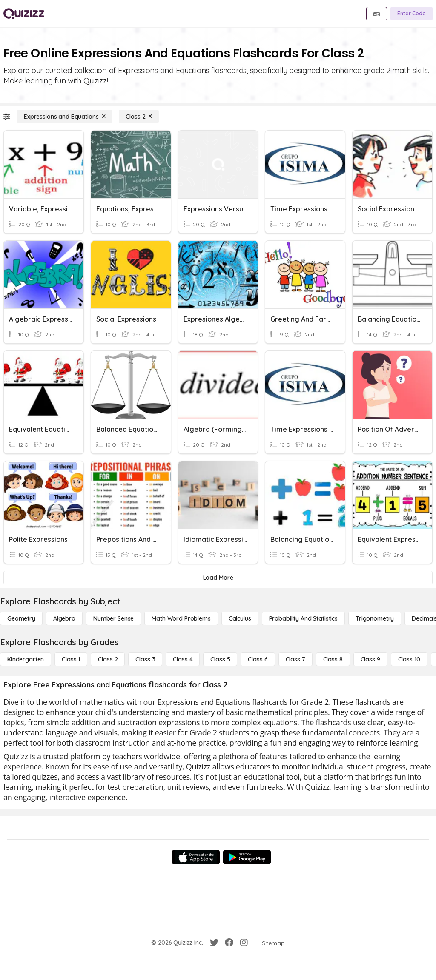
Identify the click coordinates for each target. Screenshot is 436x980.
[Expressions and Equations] (65, 117)
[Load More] (218, 578)
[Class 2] (139, 117)
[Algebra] (64, 618)
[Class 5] (220, 659)
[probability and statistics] (303, 618)
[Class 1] (71, 659)
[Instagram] (244, 943)
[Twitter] (214, 943)
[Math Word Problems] (181, 618)
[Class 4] (183, 659)
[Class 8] (333, 659)
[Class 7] (295, 659)
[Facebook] (229, 943)
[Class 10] (409, 659)
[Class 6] (258, 659)
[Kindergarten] (26, 659)
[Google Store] (247, 857)
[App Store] (196, 857)
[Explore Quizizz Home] (24, 14)
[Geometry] (21, 618)
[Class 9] (370, 659)
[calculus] (240, 618)
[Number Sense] (113, 618)
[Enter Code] (412, 14)
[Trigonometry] (375, 618)
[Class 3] (145, 659)
